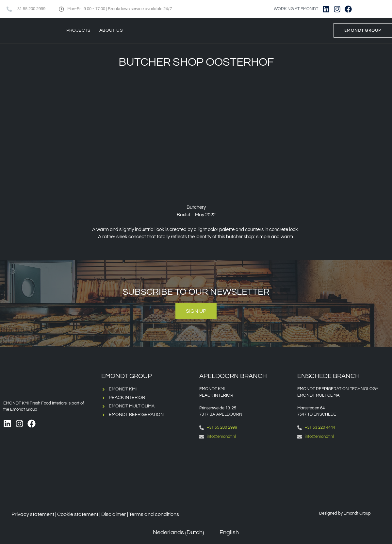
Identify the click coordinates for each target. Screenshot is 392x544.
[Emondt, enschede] (343, 472)
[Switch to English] (378, 9)
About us (111, 30)
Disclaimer (114, 514)
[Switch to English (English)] (225, 533)
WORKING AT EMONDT (296, 9)
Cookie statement (78, 514)
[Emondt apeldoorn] (245, 472)
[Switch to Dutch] (366, 9)
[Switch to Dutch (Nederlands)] (174, 533)
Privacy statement (33, 514)
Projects (79, 30)
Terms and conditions (154, 514)
